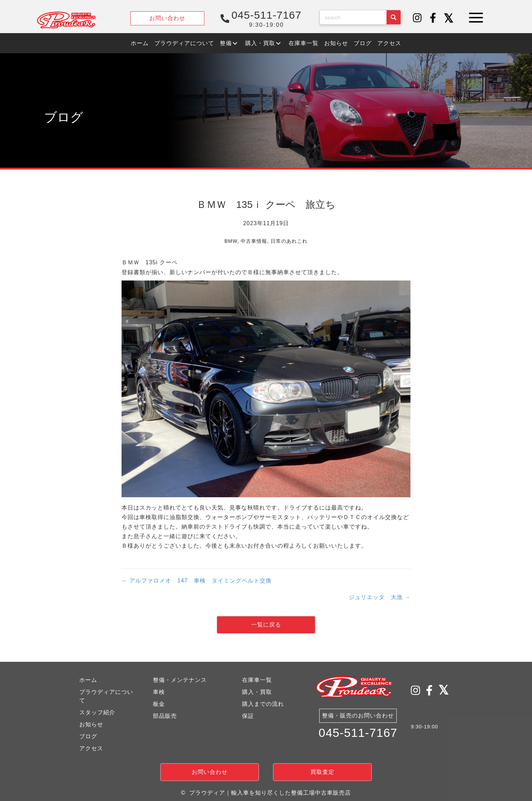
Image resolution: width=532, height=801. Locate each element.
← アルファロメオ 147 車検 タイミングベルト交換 (197, 581)
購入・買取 (257, 692)
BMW (231, 241)
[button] (417, 18)
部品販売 (165, 716)
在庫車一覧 (257, 680)
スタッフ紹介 (97, 712)
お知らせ (91, 724)
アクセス (91, 748)
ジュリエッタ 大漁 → (380, 597)
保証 (248, 716)
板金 (159, 704)
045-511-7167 (358, 733)
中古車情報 (254, 241)
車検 (159, 692)
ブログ (88, 736)
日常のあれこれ (289, 241)
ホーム (88, 680)
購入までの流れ (263, 704)
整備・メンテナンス (180, 680)
